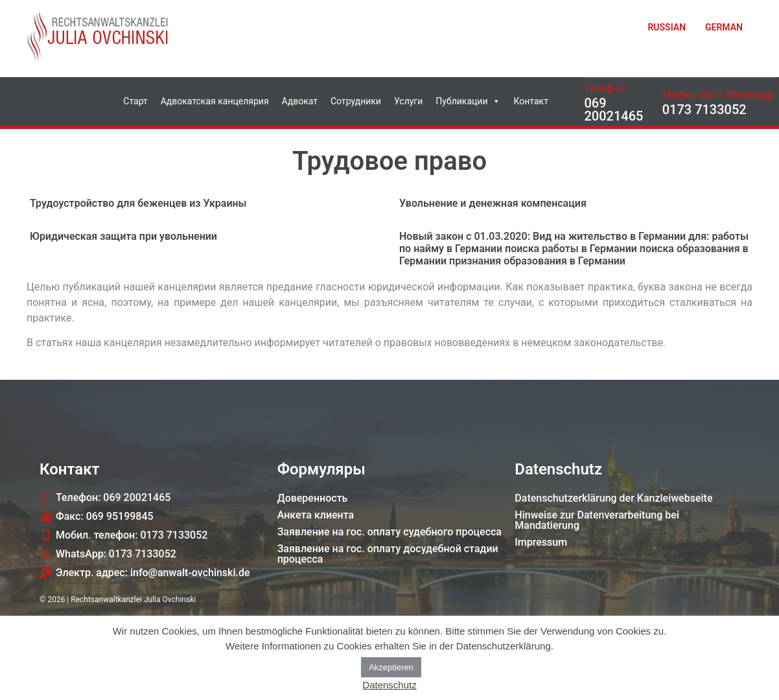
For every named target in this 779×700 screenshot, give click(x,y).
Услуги (408, 101)
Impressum (541, 542)
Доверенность (313, 498)
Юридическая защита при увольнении (123, 236)
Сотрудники (356, 101)
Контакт (530, 101)
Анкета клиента (316, 515)
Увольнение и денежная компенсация (493, 203)
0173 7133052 (704, 110)
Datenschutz (389, 685)
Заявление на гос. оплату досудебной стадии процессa (388, 554)
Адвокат (300, 101)
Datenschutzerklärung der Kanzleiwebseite (613, 498)
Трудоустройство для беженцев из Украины (138, 203)
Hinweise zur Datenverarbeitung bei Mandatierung (597, 520)
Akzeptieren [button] (391, 667)
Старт (135, 101)
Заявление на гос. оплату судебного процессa (389, 532)
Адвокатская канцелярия (215, 101)
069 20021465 (614, 110)
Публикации (468, 101)
